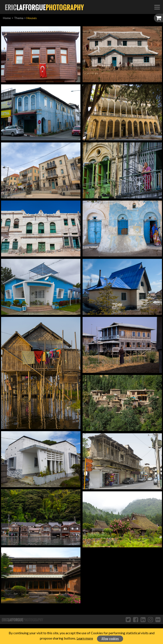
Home (7, 18)
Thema (19, 18)
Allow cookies (110, 639)
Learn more (85, 638)
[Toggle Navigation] (157, 7)
